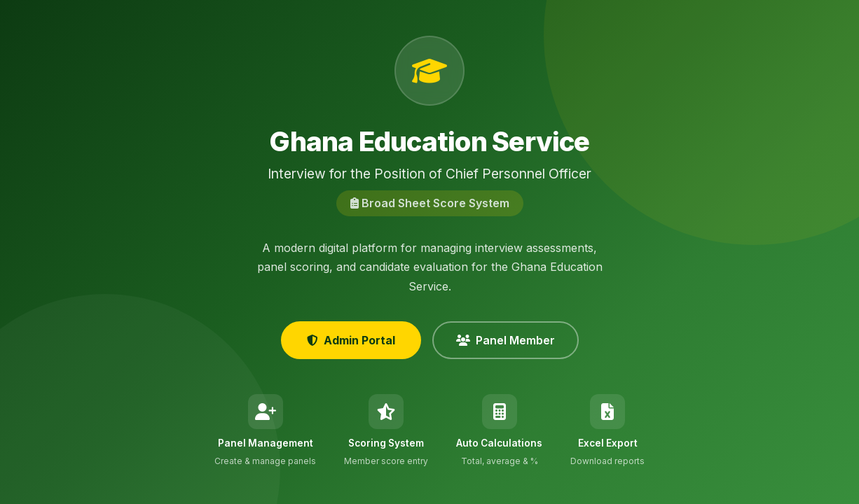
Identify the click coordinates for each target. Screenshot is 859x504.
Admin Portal (351, 340)
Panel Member (506, 340)
